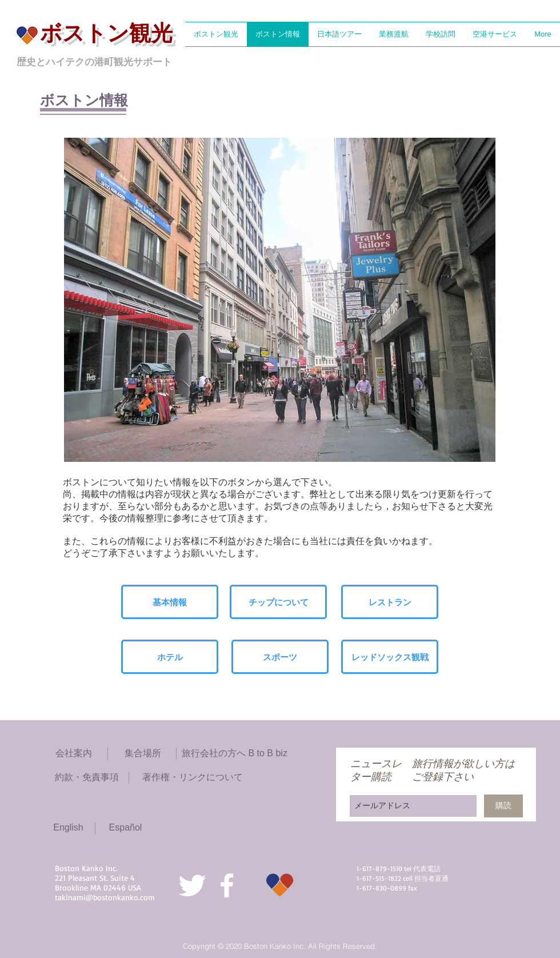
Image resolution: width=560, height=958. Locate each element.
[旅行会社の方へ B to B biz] (235, 754)
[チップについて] (278, 602)
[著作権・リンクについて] (193, 778)
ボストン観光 (106, 33)
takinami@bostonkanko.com (105, 897)
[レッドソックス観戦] (390, 657)
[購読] (503, 806)
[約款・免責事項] (87, 778)
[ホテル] (170, 657)
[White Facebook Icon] (227, 885)
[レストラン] (390, 602)
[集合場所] (143, 754)
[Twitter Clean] (192, 885)
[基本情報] (170, 602)
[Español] (125, 828)
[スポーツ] (280, 657)
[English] (68, 828)
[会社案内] (73, 754)
